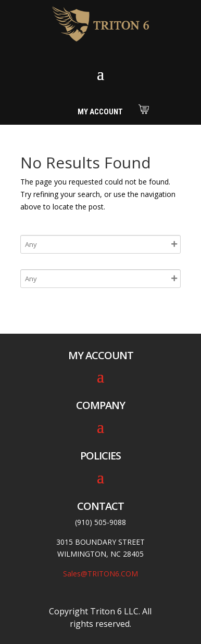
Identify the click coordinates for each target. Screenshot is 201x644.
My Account (100, 112)
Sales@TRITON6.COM (100, 574)
